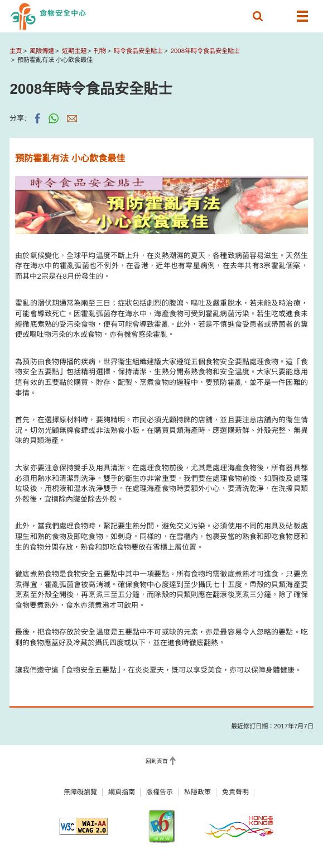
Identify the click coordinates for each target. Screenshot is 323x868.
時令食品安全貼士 (138, 51)
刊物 (100, 51)
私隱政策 (197, 792)
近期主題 (74, 51)
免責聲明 (235, 792)
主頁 (16, 51)
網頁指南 (122, 792)
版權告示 (160, 792)
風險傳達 (42, 51)
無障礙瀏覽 (80, 792)
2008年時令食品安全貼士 (205, 51)
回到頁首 (157, 761)
